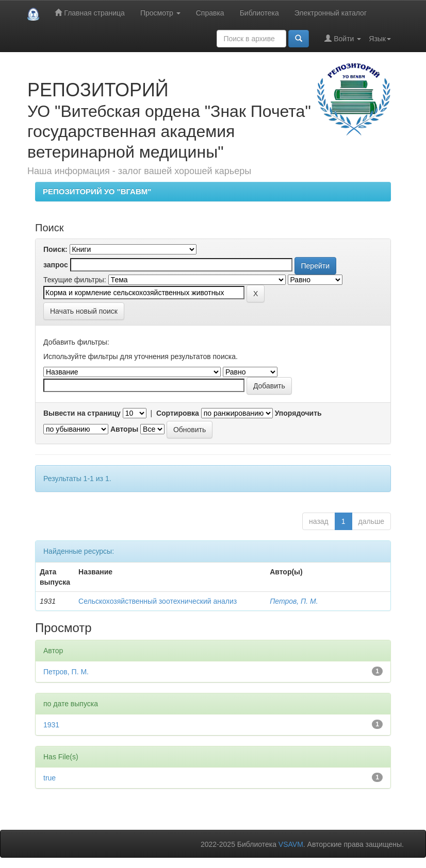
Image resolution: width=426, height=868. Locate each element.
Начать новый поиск (84, 311)
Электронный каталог (331, 13)
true (50, 778)
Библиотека (259, 13)
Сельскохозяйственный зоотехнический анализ (158, 601)
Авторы (124, 429)
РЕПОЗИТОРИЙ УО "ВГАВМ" (97, 191)
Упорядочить (298, 413)
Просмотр (160, 13)
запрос (56, 265)
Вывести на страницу (82, 413)
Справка (210, 13)
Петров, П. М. (294, 601)
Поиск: (55, 249)
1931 (51, 725)
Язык (380, 39)
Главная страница (89, 13)
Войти (343, 38)
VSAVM (291, 844)
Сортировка (178, 413)
